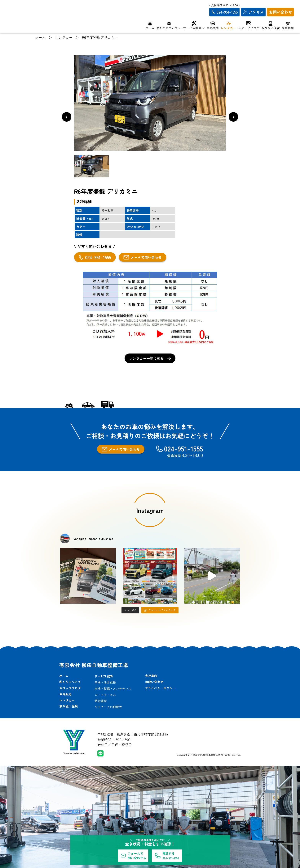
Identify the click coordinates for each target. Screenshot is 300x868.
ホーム (64, 676)
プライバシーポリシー (160, 688)
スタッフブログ (70, 688)
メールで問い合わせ (143, 257)
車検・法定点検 (105, 682)
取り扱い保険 (68, 706)
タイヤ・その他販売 (108, 707)
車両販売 (65, 694)
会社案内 (151, 676)
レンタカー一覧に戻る (150, 358)
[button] (67, 117)
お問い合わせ (154, 682)
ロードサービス (105, 695)
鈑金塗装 (101, 701)
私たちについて (70, 682)
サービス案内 (104, 676)
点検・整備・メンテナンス (113, 688)
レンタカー (67, 700)
